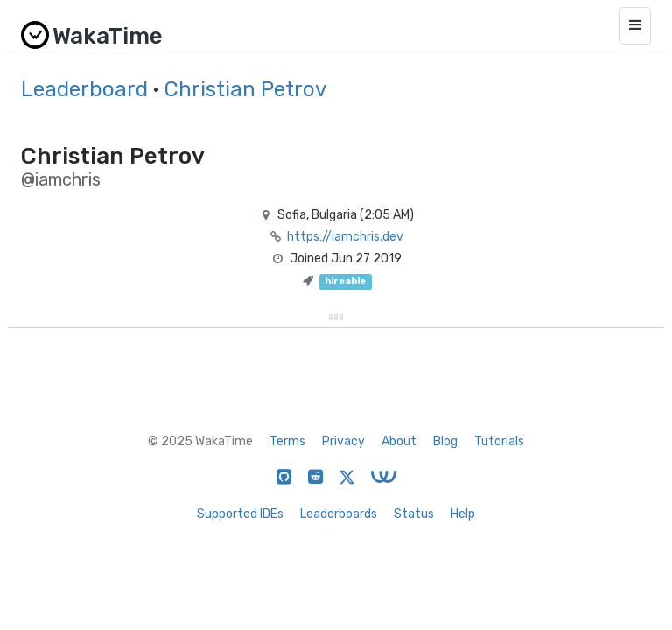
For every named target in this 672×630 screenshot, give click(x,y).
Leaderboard (84, 89)
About (399, 441)
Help (463, 514)
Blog (445, 441)
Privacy (343, 441)
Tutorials (499, 441)
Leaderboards (339, 514)
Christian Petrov (245, 89)
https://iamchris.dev (345, 237)
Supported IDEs (240, 514)
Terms (287, 441)
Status (414, 514)
